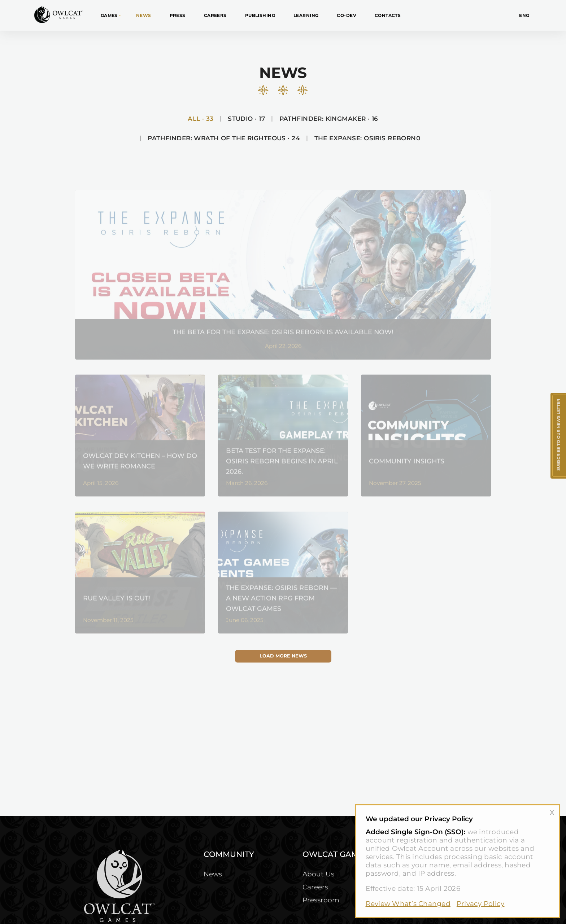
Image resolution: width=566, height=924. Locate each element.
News (144, 15)
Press (178, 15)
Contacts (388, 15)
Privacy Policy (481, 904)
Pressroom (321, 900)
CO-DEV (347, 15)
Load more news (283, 656)
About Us (318, 874)
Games (109, 15)
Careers (215, 15)
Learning (306, 15)
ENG (524, 16)
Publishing (260, 15)
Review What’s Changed (408, 904)
